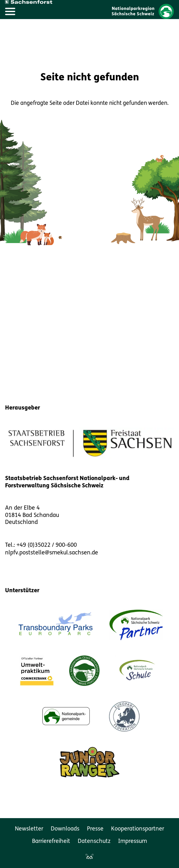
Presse (95, 829)
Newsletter (29, 829)
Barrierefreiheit (51, 841)
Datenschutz (94, 841)
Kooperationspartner (138, 829)
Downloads (65, 829)
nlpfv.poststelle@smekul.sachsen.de (52, 553)
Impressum (133, 841)
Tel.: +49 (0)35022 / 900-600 (41, 545)
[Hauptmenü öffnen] (10, 11)
